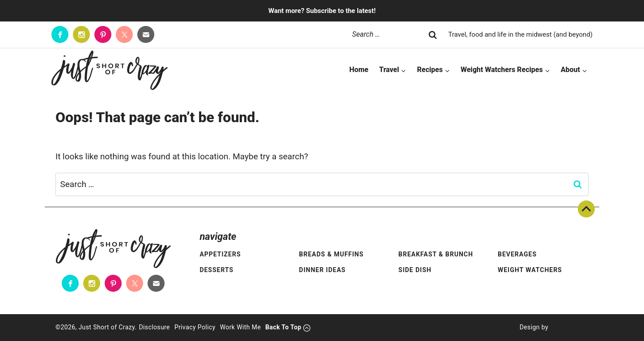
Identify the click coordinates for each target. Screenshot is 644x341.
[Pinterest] (103, 34)
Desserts (216, 270)
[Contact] (146, 34)
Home (359, 70)
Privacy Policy (195, 327)
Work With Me (241, 327)
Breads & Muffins (332, 254)
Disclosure (154, 327)
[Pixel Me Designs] (568, 328)
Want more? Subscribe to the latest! (322, 11)
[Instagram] (81, 34)
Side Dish (415, 270)
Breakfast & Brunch (436, 254)
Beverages (517, 254)
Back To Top (586, 209)
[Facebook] (60, 34)
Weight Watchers (530, 270)
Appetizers (220, 254)
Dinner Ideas (322, 270)
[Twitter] (124, 34)
